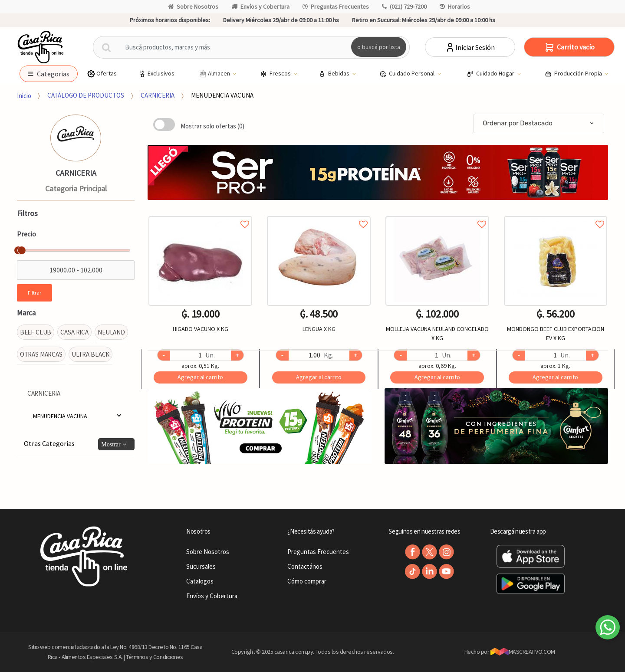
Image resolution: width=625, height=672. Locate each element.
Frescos (276, 74)
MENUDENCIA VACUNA (222, 95)
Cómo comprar (307, 581)
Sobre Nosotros (193, 7)
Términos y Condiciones (155, 657)
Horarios (455, 7)
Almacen (215, 74)
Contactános (305, 566)
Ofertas (102, 74)
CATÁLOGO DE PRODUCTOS (86, 95)
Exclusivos (156, 74)
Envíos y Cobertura (260, 7)
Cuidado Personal (408, 74)
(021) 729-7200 (404, 7)
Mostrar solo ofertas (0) (212, 126)
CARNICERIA (158, 95)
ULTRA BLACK (90, 354)
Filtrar (35, 293)
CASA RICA (74, 332)
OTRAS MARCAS (41, 354)
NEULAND (111, 332)
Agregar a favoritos (200, 215)
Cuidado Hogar (491, 74)
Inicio (24, 95)
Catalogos (200, 581)
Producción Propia (574, 74)
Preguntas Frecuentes (336, 7)
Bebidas (335, 74)
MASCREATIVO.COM (523, 652)
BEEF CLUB (36, 332)
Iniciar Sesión (470, 47)
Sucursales (201, 566)
